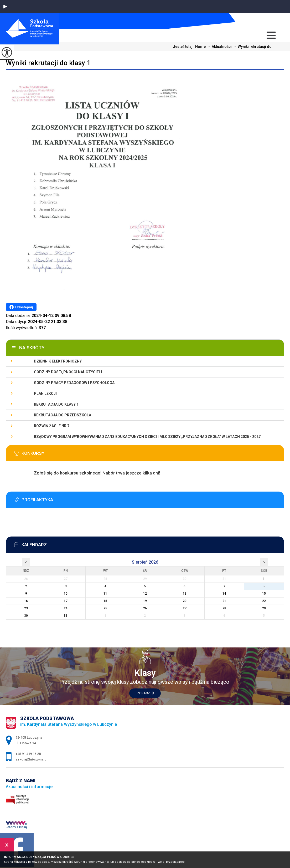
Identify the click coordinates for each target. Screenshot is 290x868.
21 (224, 601)
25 (105, 608)
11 (105, 594)
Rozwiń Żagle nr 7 (52, 426)
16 (26, 601)
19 (145, 601)
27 (185, 608)
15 (264, 594)
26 (145, 608)
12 (145, 594)
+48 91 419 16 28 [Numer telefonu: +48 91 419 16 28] (28, 754)
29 (264, 608)
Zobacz (146, 693)
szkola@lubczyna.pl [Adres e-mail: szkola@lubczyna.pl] (31, 759)
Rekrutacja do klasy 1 (56, 404)
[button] (5, 7)
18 (105, 601)
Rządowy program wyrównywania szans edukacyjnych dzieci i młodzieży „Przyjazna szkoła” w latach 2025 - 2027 (147, 437)
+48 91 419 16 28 (273, 21)
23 (26, 608)
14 (224, 594)
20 (185, 601)
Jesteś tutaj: (184, 47)
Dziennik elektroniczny (58, 361)
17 (66, 601)
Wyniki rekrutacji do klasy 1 (48, 63)
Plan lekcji (45, 394)
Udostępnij (21, 307)
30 (26, 616)
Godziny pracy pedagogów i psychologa (74, 383)
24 (66, 608)
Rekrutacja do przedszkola (63, 415)
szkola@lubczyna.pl (261, 21)
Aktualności (219, 47)
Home (200, 47)
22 (264, 601)
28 (224, 608)
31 (66, 616)
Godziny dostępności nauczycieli (68, 372)
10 (66, 594)
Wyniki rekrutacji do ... (254, 47)
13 (185, 594)
